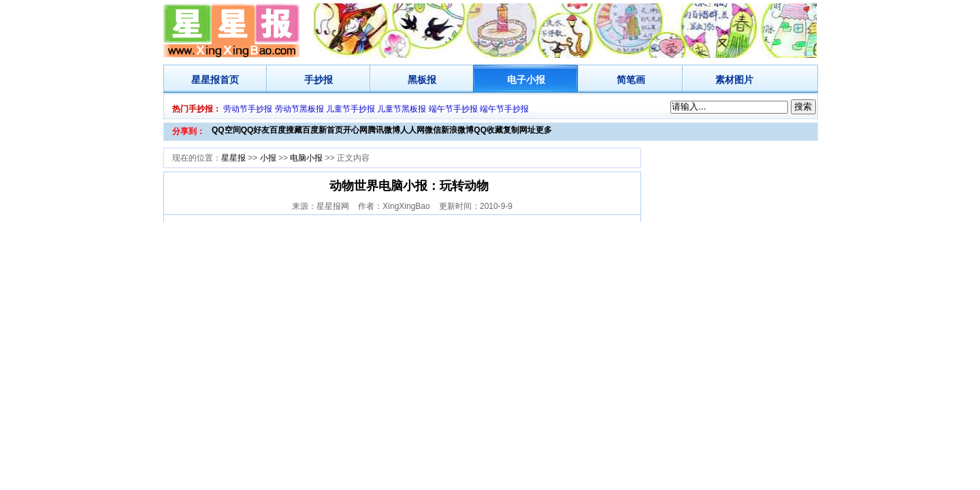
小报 (268, 158)
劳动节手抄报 (248, 109)
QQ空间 (226, 130)
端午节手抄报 (453, 109)
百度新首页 (323, 130)
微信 (433, 130)
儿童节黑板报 (402, 109)
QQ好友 (256, 130)
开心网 (355, 130)
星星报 (206, 80)
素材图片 (734, 80)
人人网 (412, 130)
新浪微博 (457, 130)
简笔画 (631, 80)
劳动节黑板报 (299, 109)
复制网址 (519, 130)
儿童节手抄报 (350, 109)
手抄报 (318, 80)
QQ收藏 (488, 130)
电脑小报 (306, 158)
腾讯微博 (384, 130)
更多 (544, 130)
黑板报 (422, 80)
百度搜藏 (286, 130)
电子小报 (526, 80)
